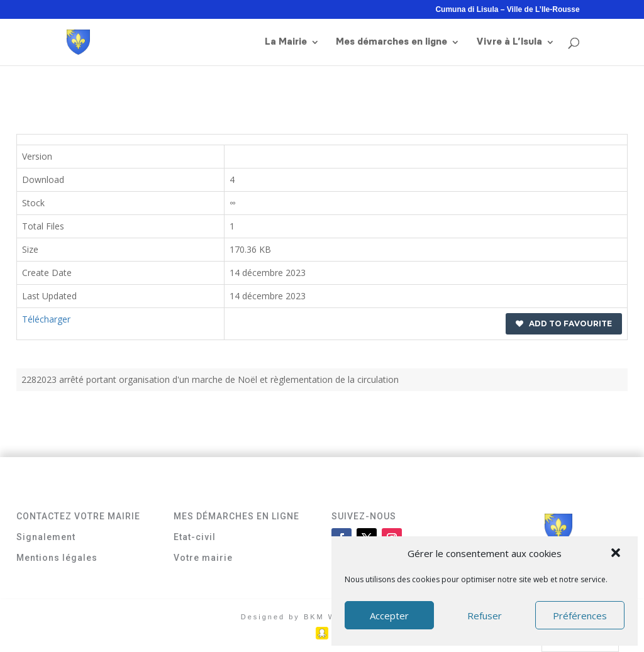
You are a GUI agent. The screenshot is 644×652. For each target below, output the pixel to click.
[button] (617, 554)
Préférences (580, 616)
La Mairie (286, 42)
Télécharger (46, 319)
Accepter (389, 616)
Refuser (485, 616)
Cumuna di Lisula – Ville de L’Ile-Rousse (507, 10)
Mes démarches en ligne (391, 42)
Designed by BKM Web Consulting (322, 617)
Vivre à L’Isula (509, 42)
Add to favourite (564, 323)
